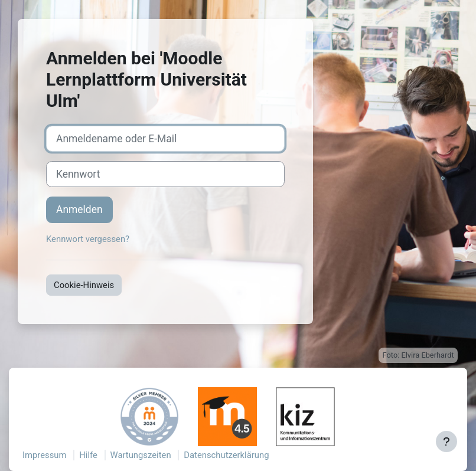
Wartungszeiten (141, 455)
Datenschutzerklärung (226, 455)
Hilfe (88, 455)
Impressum (45, 455)
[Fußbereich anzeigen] (446, 441)
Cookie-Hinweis (84, 285)
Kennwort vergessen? (88, 239)
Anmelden (79, 210)
